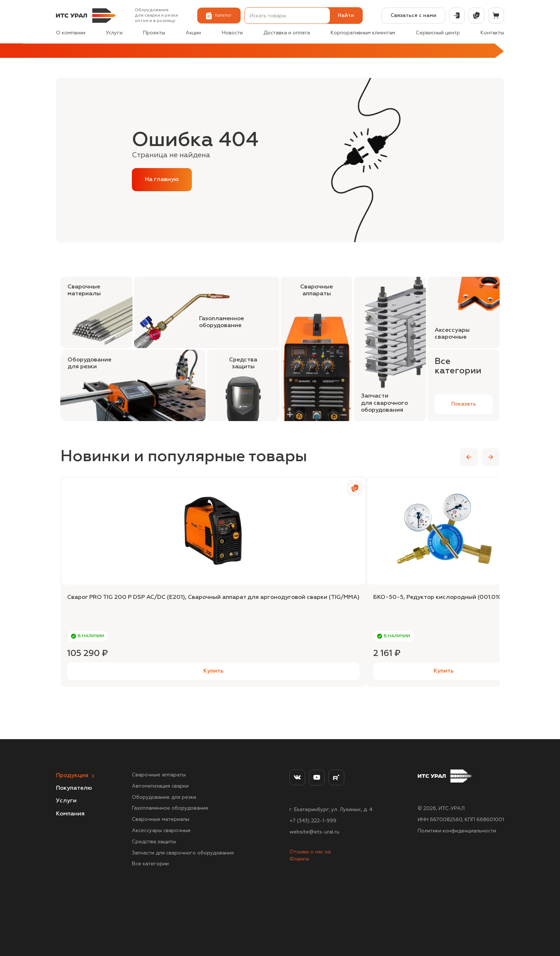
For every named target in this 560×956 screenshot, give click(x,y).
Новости (232, 33)
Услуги (114, 33)
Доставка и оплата (287, 33)
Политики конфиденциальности (457, 831)
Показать (464, 404)
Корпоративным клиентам (363, 33)
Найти (346, 16)
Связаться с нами (413, 16)
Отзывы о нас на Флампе (310, 856)
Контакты (492, 33)
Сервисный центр (438, 33)
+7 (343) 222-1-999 (313, 821)
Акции (193, 33)
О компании (71, 33)
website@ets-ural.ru (314, 832)
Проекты (154, 33)
